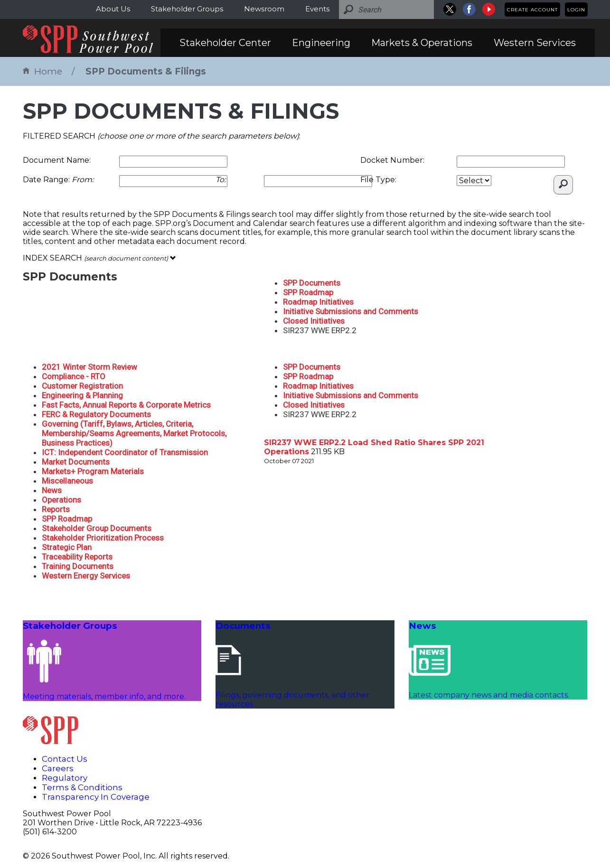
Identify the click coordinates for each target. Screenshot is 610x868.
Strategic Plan (67, 547)
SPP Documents (312, 283)
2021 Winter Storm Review (89, 367)
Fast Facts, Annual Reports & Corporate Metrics (126, 405)
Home (42, 71)
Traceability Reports (77, 557)
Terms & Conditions (82, 787)
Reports (56, 509)
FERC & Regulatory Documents (96, 414)
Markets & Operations (422, 43)
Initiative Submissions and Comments (351, 311)
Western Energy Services (86, 576)
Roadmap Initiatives (318, 302)
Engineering (321, 43)
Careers (58, 768)
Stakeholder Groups (187, 9)
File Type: (378, 180)
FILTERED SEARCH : (162, 136)
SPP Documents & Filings (146, 71)
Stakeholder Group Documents (97, 528)
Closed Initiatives (314, 321)
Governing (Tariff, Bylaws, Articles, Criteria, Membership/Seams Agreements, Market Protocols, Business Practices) (134, 433)
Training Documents (78, 566)
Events (317, 9)
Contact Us (65, 759)
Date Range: (58, 180)
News (52, 490)
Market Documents (76, 462)
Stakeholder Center (225, 43)
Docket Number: (392, 160)
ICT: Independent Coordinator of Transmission (125, 452)
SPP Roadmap (308, 292)
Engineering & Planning (82, 395)
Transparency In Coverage (96, 797)
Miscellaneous (67, 481)
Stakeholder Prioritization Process (103, 538)
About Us (113, 9)
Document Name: (57, 160)
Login (576, 10)
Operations (61, 500)
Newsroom (264, 9)
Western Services (535, 43)
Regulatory (65, 778)
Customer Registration (82, 386)
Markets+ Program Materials (93, 471)
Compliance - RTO (74, 376)
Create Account (532, 10)
